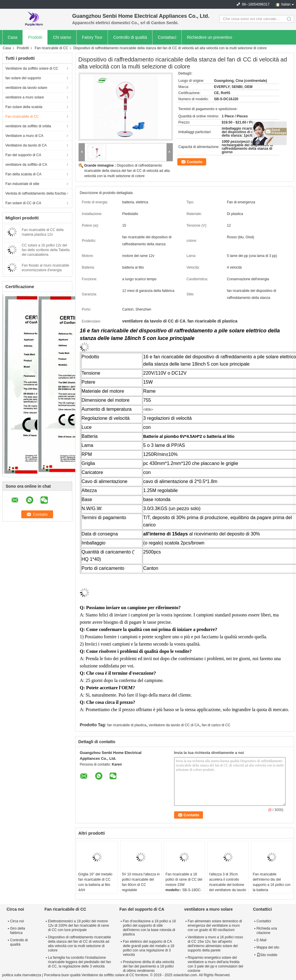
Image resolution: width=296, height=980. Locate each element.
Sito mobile (267, 955)
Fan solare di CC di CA (23, 203)
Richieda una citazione (267, 931)
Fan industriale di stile (22, 184)
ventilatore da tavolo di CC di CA (174, 725)
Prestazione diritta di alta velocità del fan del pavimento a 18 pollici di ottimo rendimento (148, 966)
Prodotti (35, 37)
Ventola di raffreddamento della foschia (36, 193)
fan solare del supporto (23, 78)
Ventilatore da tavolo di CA (26, 145)
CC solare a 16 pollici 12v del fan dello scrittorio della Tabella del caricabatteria (46, 250)
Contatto (195, 162)
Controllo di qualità (130, 37)
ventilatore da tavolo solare (26, 88)
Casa (13, 37)
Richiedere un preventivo (210, 37)
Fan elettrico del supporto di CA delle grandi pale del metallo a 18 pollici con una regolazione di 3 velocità (148, 948)
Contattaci (167, 37)
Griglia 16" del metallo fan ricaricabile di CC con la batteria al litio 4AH (95, 882)
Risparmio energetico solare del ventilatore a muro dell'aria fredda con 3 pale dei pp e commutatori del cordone (215, 964)
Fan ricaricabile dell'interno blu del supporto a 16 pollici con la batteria (272, 882)
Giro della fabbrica (18, 931)
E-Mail (262, 940)
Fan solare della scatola (24, 107)
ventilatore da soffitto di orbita (28, 126)
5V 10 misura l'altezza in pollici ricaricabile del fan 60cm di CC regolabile (141, 882)
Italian (286, 4)
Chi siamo (62, 37)
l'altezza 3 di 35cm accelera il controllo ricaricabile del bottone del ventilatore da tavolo (228, 882)
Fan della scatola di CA (23, 174)
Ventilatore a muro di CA (24, 136)
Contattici (264, 921)
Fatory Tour (92, 37)
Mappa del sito (268, 947)
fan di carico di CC (216, 725)
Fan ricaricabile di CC (51, 48)
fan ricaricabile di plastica (127, 725)
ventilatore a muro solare (25, 97)
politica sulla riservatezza (22, 975)
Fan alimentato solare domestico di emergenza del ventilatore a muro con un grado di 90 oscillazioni (215, 926)
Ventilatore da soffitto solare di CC (32, 68)
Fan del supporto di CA (23, 155)
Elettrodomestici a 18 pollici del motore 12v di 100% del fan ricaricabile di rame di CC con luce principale (79, 926)
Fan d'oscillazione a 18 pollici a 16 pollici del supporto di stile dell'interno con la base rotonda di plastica (149, 928)
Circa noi (17, 921)
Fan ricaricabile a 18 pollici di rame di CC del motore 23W (184, 879)
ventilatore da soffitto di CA (26, 165)
